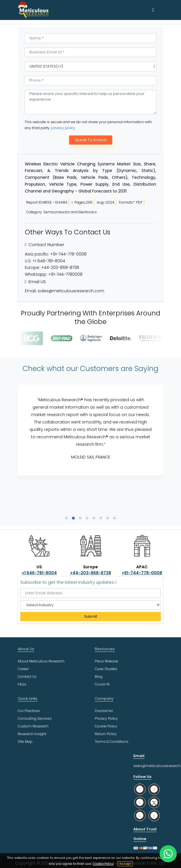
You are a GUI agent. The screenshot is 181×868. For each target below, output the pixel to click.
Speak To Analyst (91, 140)
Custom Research (33, 726)
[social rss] (154, 815)
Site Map (25, 742)
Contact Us (27, 677)
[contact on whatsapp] (168, 854)
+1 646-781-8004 (49, 261)
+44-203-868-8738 (60, 267)
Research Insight (32, 734)
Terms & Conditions (112, 742)
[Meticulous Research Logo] (33, 10)
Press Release (106, 661)
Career (23, 669)
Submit (91, 616)
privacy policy (63, 128)
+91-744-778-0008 (68, 254)
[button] (67, 518)
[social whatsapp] (140, 789)
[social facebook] (154, 789)
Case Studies (106, 669)
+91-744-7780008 (65, 274)
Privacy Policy (106, 718)
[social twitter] (154, 802)
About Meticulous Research (41, 661)
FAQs (22, 684)
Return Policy (106, 734)
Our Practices (29, 711)
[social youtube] (140, 815)
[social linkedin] (140, 802)
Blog (99, 677)
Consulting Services (35, 718)
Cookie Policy (103, 864)
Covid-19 (102, 684)
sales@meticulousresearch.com (71, 291)
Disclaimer (104, 711)
